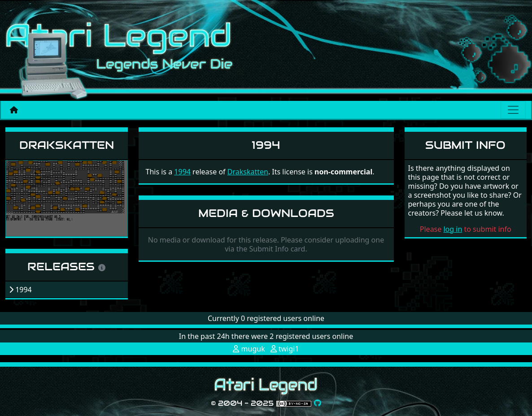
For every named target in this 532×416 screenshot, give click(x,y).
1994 (182, 172)
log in (453, 229)
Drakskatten (67, 145)
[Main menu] (513, 110)
